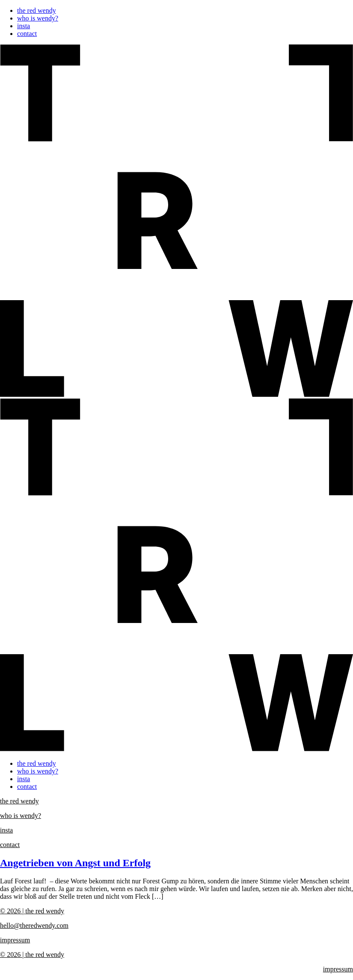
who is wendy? (38, 18)
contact (27, 34)
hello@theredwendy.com (34, 925)
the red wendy (37, 10)
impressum (15, 940)
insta (24, 26)
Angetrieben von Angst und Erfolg (75, 863)
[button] (176, 399)
